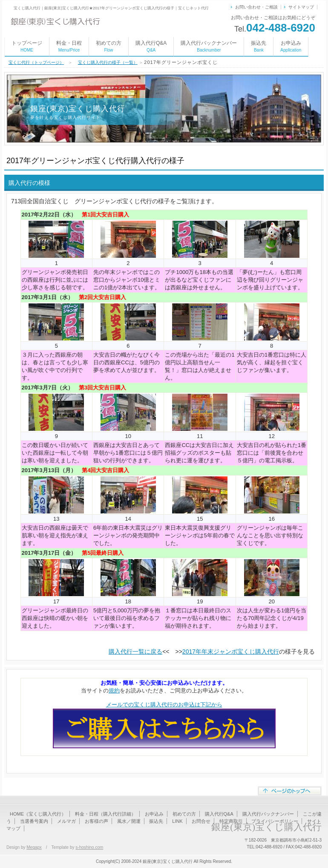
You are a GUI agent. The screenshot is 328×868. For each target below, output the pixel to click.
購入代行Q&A (151, 46)
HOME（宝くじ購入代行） (38, 814)
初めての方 (109, 46)
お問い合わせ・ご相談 (256, 7)
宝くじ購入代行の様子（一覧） (108, 62)
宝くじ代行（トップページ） (36, 62)
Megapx (34, 847)
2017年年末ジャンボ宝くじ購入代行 (231, 652)
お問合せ (201, 821)
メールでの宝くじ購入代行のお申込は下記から (164, 705)
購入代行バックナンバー (209, 46)
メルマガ (66, 821)
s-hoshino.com (89, 847)
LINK (177, 821)
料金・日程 (69, 46)
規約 (114, 691)
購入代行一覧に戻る (135, 652)
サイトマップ (301, 7)
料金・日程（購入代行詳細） (105, 814)
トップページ (27, 46)
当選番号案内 (34, 821)
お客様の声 (96, 821)
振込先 (259, 46)
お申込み (291, 46)
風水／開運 (129, 821)
